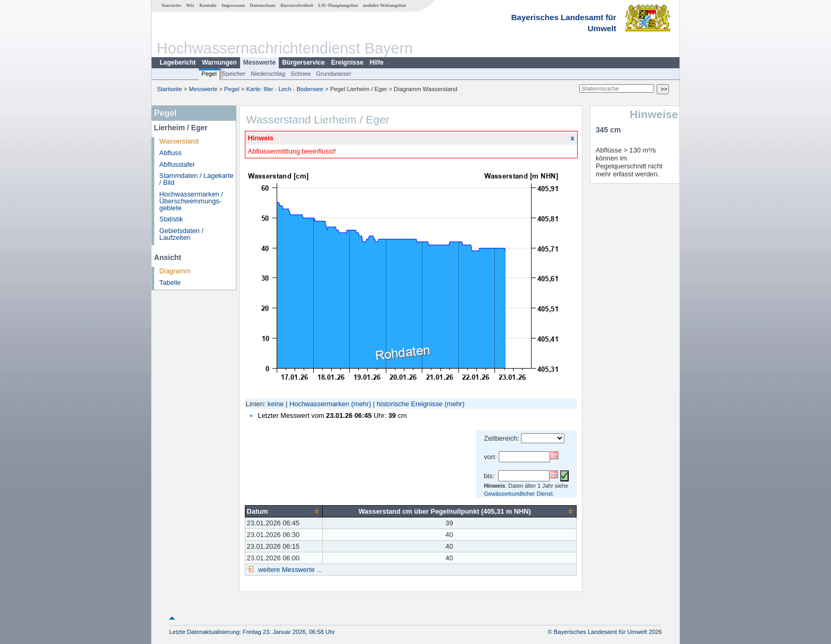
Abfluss (171, 153)
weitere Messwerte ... (289, 570)
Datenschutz (263, 5)
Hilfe (377, 62)
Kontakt (208, 5)
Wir (190, 5)
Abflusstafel (177, 164)
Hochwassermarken (319, 404)
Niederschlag (268, 74)
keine (276, 404)
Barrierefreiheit (297, 5)
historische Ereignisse (410, 404)
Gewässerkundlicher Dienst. (519, 494)
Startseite (171, 5)
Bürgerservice (303, 62)
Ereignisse (347, 62)
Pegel (209, 74)
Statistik (171, 219)
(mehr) (361, 404)
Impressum (233, 5)
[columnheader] (284, 511)
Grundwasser (334, 74)
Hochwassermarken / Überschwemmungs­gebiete (191, 201)
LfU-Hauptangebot (338, 5)
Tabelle (170, 283)
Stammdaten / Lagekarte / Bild (197, 179)
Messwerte (259, 62)
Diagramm (175, 271)
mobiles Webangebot (384, 5)
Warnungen (219, 62)
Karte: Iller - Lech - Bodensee (285, 89)
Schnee (300, 74)
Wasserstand (179, 141)
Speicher (234, 74)
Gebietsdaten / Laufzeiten (182, 234)
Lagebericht (178, 62)
